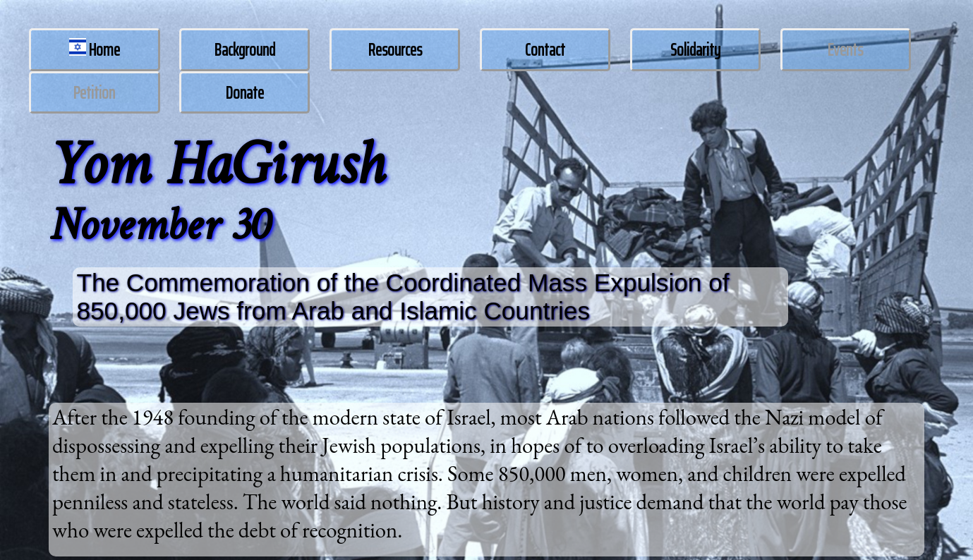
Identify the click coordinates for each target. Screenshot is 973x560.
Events (845, 50)
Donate (245, 93)
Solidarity (695, 50)
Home (95, 50)
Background (245, 50)
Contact (545, 50)
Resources (395, 50)
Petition (94, 93)
